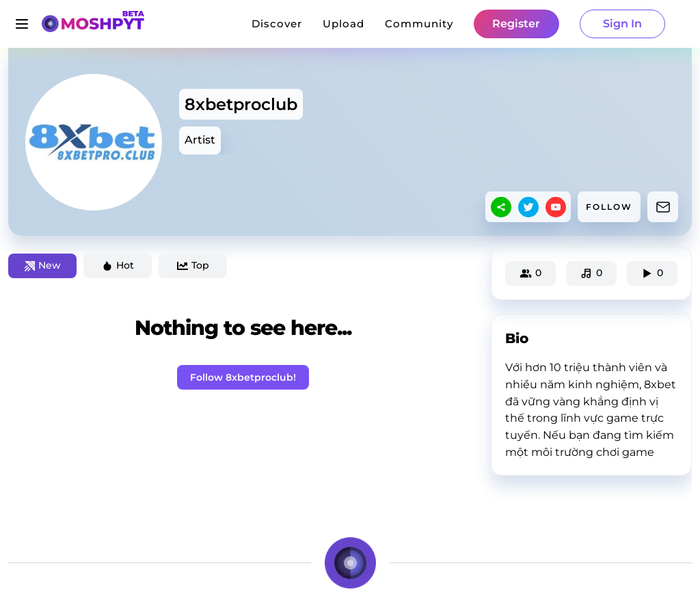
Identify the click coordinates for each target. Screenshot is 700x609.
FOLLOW (609, 207)
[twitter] (528, 207)
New (43, 265)
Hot (118, 265)
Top (193, 265)
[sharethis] (501, 207)
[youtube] (556, 207)
